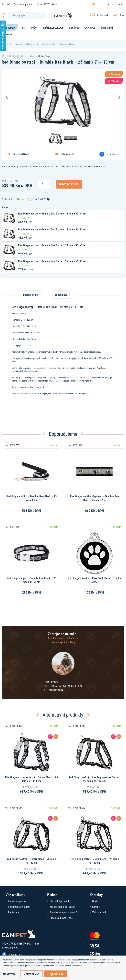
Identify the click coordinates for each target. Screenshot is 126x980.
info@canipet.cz (56, 690)
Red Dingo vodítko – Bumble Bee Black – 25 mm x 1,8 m (32, 498)
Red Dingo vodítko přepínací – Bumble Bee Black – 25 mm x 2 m (95, 498)
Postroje (18, 44)
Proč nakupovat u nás (61, 918)
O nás (95, 901)
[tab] (31, 293)
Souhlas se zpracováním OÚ (64, 912)
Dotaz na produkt (68, 154)
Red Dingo (45, 56)
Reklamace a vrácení (19, 907)
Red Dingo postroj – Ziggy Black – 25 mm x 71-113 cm (94, 861)
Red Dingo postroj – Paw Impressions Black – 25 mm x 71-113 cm (94, 779)
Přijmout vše (56, 974)
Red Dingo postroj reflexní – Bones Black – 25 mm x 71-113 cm (32, 779)
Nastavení (9, 974)
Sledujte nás (15, 954)
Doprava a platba (23, 4)
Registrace (14, 912)
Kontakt (6, 4)
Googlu (60, 963)
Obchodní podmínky (60, 901)
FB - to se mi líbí (113, 154)
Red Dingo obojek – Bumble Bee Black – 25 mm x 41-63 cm (31, 580)
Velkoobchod (99, 912)
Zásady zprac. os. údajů (62, 907)
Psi (10, 44)
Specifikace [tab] (62, 295)
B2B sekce (97, 4)
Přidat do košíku (69, 184)
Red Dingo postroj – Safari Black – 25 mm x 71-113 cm (31, 861)
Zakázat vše (32, 974)
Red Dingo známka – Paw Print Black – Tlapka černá (94, 580)
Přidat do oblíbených (22, 154)
